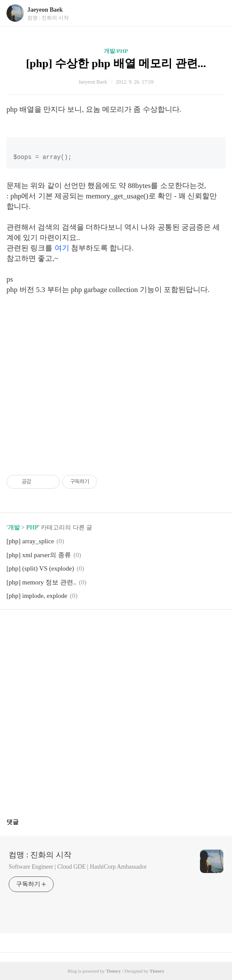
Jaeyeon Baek (45, 10)
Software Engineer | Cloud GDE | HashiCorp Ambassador (78, 867)
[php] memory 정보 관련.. (41, 582)
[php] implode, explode (37, 596)
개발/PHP (116, 51)
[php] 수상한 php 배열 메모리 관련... (116, 63)
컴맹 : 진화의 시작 (40, 855)
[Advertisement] (116, 377)
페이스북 (96, 629)
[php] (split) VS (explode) (40, 568)
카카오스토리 (116, 629)
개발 (14, 527)
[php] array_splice (30, 541)
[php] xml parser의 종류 (39, 555)
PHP (32, 527)
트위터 (137, 629)
